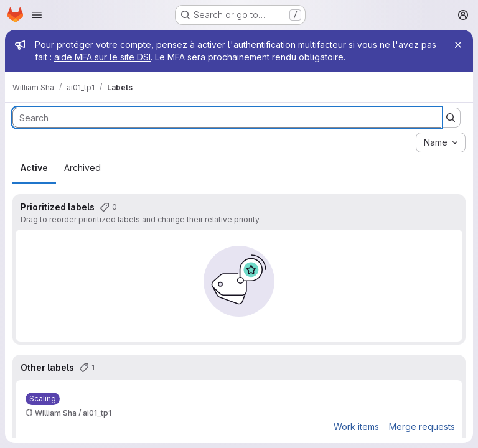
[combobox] (441, 142)
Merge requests (422, 427)
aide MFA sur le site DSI (102, 57)
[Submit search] (451, 118)
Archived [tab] (82, 168)
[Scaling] (43, 399)
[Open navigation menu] (37, 15)
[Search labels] (227, 118)
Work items (356, 427)
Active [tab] (34, 168)
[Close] (458, 45)
